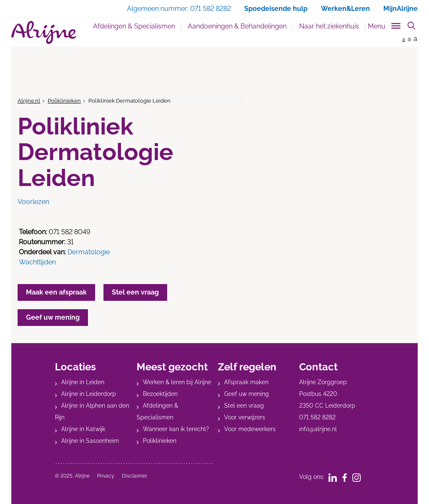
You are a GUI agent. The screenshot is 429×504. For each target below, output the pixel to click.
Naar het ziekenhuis (329, 26)
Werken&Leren (345, 9)
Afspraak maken (246, 382)
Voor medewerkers (250, 429)
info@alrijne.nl (318, 429)
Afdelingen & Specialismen (134, 26)
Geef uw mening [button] (53, 317)
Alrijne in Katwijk (83, 429)
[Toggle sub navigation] (385, 25)
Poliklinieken (64, 101)
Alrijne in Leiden (83, 382)
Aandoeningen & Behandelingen (237, 26)
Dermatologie (89, 252)
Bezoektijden (160, 394)
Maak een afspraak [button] (56, 292)
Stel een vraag (244, 406)
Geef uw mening (247, 394)
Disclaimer (134, 476)
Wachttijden (37, 262)
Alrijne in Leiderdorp (89, 394)
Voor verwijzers (245, 417)
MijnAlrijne (401, 9)
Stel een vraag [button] (135, 292)
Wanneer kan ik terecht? (176, 429)
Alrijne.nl (29, 101)
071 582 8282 (317, 417)
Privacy (106, 476)
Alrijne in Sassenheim (90, 441)
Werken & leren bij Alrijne (177, 382)
